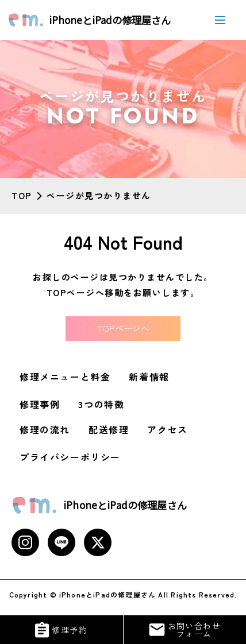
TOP (22, 195)
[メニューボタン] (220, 20)
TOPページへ (123, 328)
